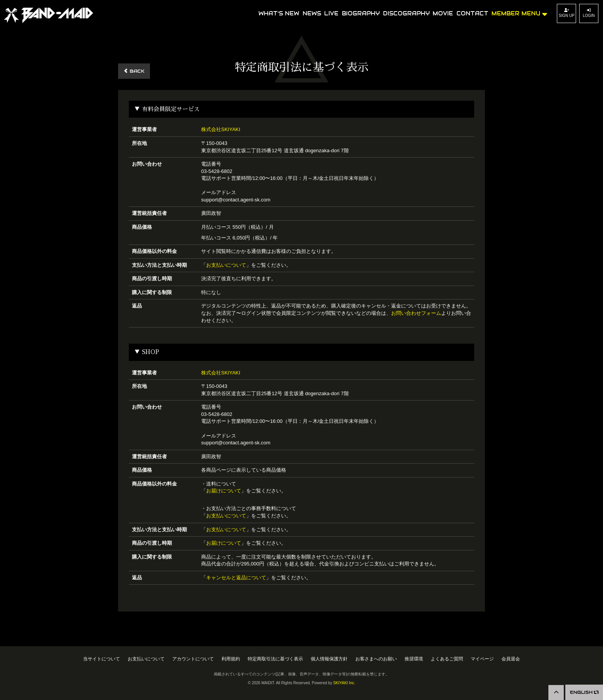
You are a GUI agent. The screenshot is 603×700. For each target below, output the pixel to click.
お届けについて (224, 491)
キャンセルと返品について (236, 578)
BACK (134, 71)
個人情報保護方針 (329, 659)
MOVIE (443, 13)
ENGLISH (583, 692)
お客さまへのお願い (376, 659)
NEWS (312, 13)
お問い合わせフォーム (416, 313)
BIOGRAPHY (361, 13)
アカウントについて (193, 659)
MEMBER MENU (519, 13)
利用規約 (231, 659)
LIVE (331, 13)
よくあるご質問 (447, 659)
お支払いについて (226, 265)
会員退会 (511, 659)
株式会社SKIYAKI (221, 129)
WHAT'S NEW (279, 13)
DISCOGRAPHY (406, 13)
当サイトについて (102, 659)
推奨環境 (414, 659)
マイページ (482, 659)
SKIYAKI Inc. (344, 683)
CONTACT (472, 13)
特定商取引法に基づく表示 (275, 659)
